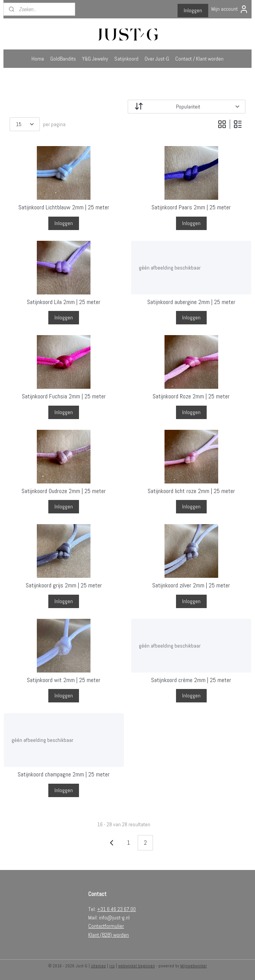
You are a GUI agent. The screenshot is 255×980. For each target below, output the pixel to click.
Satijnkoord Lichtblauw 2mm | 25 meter (64, 207)
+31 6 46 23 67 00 (116, 909)
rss (112, 966)
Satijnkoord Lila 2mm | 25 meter (64, 302)
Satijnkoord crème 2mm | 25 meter (191, 680)
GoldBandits (63, 59)
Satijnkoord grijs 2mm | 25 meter (64, 585)
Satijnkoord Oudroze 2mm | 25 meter (64, 491)
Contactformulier (106, 926)
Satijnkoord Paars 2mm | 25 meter (191, 207)
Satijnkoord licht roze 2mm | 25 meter (191, 491)
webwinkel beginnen (137, 966)
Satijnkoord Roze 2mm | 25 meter (191, 396)
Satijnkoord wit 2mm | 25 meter (64, 680)
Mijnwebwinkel (193, 966)
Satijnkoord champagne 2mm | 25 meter (64, 774)
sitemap (98, 966)
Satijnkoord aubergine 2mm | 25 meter (191, 302)
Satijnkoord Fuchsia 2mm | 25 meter (64, 396)
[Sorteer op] (187, 107)
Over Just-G (157, 59)
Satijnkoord (126, 59)
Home (38, 59)
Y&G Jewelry (95, 59)
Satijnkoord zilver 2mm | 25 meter (191, 585)
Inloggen (193, 10)
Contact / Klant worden (199, 59)
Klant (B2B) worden (109, 935)
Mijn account (230, 9)
